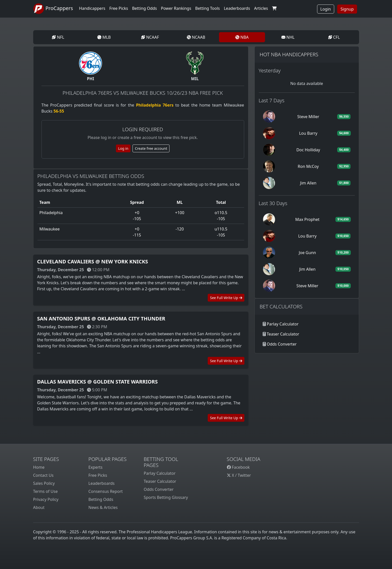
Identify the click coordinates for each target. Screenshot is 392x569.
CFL (334, 37)
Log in (123, 148)
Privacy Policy (46, 499)
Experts (96, 467)
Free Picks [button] (119, 8)
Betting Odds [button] (144, 8)
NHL (288, 37)
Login (326, 9)
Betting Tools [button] (207, 8)
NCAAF (150, 37)
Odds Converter (282, 344)
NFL (58, 37)
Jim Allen (308, 183)
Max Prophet (307, 219)
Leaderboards (237, 8)
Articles (261, 8)
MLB (104, 37)
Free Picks (98, 475)
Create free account (151, 148)
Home (39, 467)
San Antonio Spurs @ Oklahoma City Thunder (101, 319)
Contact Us (43, 475)
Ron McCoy (308, 166)
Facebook (238, 467)
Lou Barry (308, 133)
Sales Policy (44, 483)
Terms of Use (46, 491)
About (39, 507)
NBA (242, 37)
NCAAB (196, 37)
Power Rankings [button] (176, 8)
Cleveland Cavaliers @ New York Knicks (93, 262)
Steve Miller (308, 117)
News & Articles (103, 507)
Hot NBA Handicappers (289, 54)
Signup (347, 9)
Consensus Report (106, 491)
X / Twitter (239, 475)
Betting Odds (101, 499)
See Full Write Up (226, 298)
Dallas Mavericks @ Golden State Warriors (98, 382)
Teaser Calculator (283, 334)
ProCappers (53, 9)
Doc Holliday (308, 150)
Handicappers (92, 8)
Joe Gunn (307, 253)
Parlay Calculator (283, 324)
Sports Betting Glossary (166, 497)
